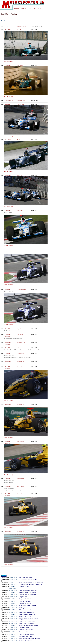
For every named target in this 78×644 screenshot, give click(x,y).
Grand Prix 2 (8, 30)
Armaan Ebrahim (21, 342)
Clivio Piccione (20, 104)
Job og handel (38, 8)
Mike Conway (20, 140)
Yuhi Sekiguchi (20, 441)
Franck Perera (20, 479)
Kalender (17, 8)
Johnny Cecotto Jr (21, 486)
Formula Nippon (9, 101)
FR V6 (6, 26)
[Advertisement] (70, 42)
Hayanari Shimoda (21, 26)
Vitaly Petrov (20, 211)
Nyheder (24, 8)
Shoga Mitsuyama (21, 101)
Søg (30, 8)
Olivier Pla (19, 30)
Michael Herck (20, 361)
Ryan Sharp (20, 65)
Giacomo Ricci (20, 354)
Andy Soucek (20, 250)
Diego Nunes (20, 329)
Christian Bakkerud (21, 290)
